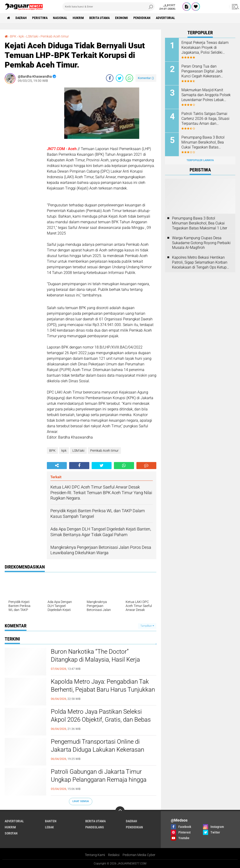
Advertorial (165, 18)
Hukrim (78, 18)
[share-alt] (57, 466)
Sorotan (11, 833)
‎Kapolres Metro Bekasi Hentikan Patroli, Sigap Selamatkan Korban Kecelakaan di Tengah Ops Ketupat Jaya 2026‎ (201, 262)
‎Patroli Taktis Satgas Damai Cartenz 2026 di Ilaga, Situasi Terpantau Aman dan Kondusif (205, 119)
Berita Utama (99, 18)
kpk (64, 451)
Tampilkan (147, 626)
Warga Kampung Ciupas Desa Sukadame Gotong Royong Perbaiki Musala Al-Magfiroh (201, 243)
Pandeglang (95, 827)
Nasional (60, 18)
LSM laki (78, 451)
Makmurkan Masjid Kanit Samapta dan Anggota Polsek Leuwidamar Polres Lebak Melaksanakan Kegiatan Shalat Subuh (206, 95)
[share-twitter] (120, 78)
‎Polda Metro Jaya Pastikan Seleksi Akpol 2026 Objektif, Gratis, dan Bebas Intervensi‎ (101, 720)
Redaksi (114, 855)
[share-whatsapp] (129, 78)
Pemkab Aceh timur (104, 451)
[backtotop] (120, 811)
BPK (52, 451)
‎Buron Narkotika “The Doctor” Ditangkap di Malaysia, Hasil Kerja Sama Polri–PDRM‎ (95, 660)
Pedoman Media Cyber (139, 855)
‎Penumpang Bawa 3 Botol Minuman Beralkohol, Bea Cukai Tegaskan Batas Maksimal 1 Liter (203, 142)
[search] (109, 7)
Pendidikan (142, 18)
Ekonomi (122, 18)
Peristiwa (40, 18)
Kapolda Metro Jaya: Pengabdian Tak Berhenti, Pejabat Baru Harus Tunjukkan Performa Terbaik (103, 690)
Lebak (49, 827)
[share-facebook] (110, 78)
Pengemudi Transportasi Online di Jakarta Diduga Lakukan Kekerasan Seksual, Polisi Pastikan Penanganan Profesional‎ (99, 750)
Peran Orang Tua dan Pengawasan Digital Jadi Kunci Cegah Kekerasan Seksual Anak (202, 71)
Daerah (21, 18)
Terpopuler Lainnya (200, 160)
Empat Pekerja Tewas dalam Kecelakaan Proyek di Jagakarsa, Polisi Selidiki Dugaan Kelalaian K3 (205, 48)
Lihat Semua (81, 801)
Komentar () (146, 78)
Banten (51, 821)
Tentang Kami (95, 855)
